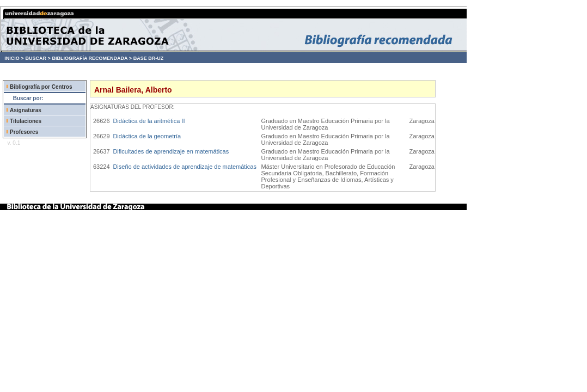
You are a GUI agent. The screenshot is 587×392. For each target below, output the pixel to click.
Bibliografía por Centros (41, 87)
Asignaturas (26, 110)
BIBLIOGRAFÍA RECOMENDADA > (92, 58)
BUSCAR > (38, 58)
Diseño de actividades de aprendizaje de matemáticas (185, 167)
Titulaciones (26, 121)
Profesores (24, 132)
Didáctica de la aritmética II (149, 121)
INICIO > (14, 58)
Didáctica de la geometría (147, 136)
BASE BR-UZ (149, 58)
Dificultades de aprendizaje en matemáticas (171, 151)
